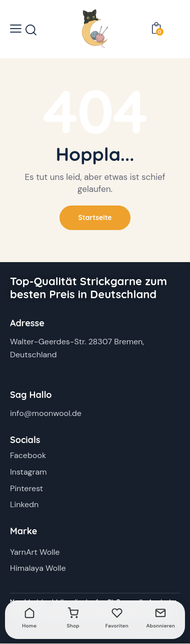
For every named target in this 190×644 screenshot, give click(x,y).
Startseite (95, 218)
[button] (16, 29)
